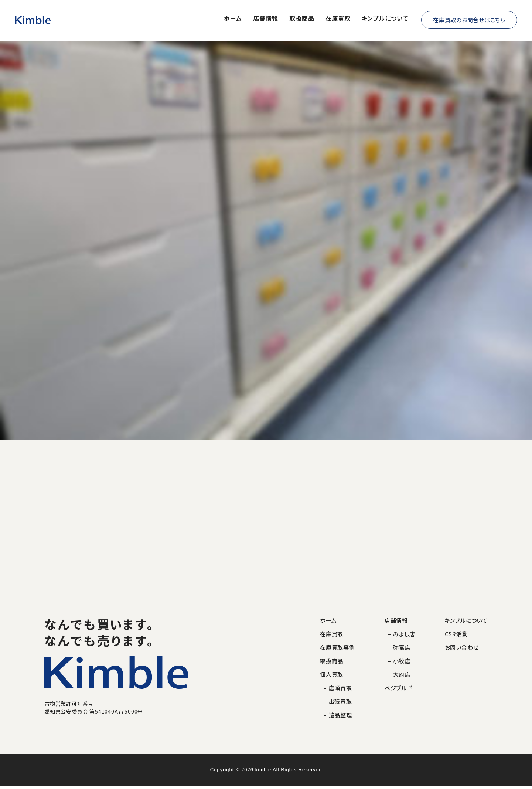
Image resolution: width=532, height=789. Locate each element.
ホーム (233, 19)
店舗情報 (266, 19)
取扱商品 (302, 19)
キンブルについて (385, 19)
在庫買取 (338, 19)
